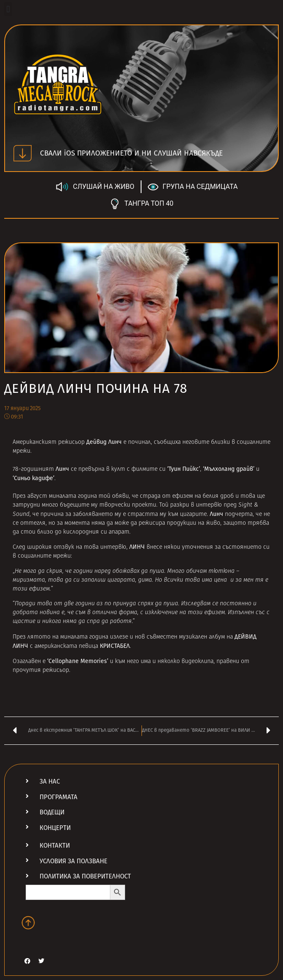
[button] (8, 9)
